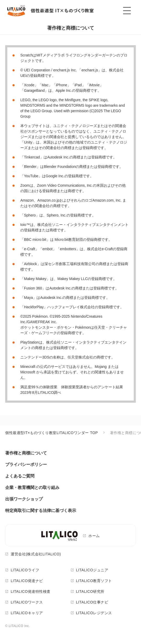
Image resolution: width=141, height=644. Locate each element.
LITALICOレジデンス (94, 613)
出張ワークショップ (24, 499)
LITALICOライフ (25, 570)
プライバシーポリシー (26, 465)
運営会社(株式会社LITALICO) (36, 554)
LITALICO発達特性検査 (31, 591)
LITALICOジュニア (92, 570)
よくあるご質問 (20, 476)
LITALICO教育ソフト (94, 581)
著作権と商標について (26, 453)
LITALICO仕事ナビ (92, 602)
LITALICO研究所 (90, 591)
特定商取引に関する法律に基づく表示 (41, 511)
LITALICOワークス (27, 602)
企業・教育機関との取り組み (32, 488)
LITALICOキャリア (27, 613)
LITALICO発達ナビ (27, 581)
